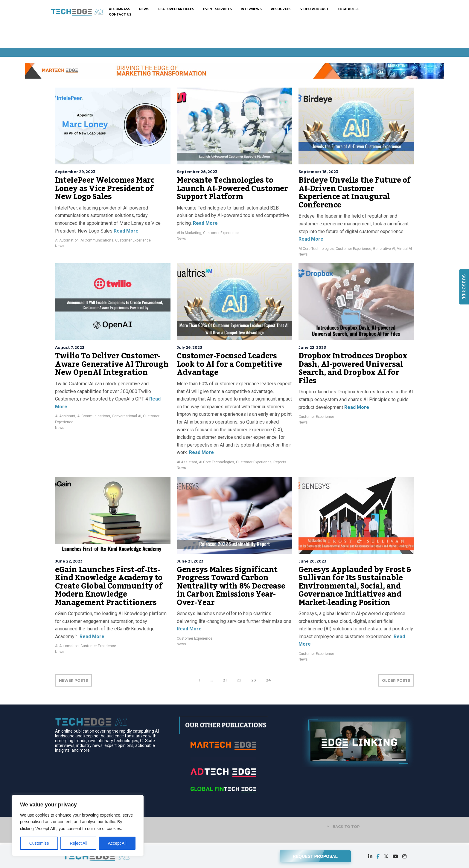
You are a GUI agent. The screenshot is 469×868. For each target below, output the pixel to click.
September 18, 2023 (318, 172)
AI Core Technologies (316, 249)
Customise (39, 843)
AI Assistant (65, 416)
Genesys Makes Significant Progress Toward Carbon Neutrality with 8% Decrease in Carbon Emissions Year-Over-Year (231, 586)
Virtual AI (404, 249)
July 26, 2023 (189, 347)
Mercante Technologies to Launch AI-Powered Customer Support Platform (232, 188)
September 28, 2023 (197, 172)
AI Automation (67, 240)
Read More (125, 231)
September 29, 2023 (75, 172)
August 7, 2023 (70, 347)
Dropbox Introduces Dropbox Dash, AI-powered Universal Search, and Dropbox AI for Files (353, 368)
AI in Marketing (189, 233)
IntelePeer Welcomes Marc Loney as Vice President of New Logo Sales (105, 188)
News (60, 246)
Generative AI (384, 249)
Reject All (78, 843)
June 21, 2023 (190, 561)
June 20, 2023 (312, 561)
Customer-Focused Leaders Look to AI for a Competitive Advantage (229, 364)
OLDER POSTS (396, 680)
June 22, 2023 (312, 347)
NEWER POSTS (73, 680)
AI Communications (97, 240)
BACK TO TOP (343, 827)
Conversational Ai (127, 416)
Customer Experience (133, 240)
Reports (280, 462)
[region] (78, 825)
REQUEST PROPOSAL (315, 855)
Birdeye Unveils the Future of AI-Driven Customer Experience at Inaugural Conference (354, 193)
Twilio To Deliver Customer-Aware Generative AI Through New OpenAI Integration (112, 364)
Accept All (117, 843)
